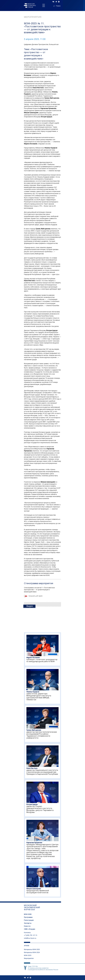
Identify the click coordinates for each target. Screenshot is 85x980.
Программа (28, 917)
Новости (27, 926)
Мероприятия (33, 17)
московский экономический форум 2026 (32, 908)
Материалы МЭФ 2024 (32, 953)
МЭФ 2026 (28, 914)
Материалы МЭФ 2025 (32, 950)
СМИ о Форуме (30, 929)
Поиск (57, 6)
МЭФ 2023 (28, 955)
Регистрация (29, 920)
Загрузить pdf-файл (35, 596)
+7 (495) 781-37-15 (31, 935)
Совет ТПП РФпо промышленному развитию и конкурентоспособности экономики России (43, 968)
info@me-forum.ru (30, 938)
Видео (30, 606)
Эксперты (28, 923)
